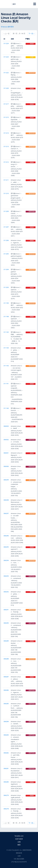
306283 (6, 735)
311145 (6, 332)
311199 (6, 303)
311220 (6, 88)
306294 (6, 560)
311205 (6, 254)
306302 (6, 440)
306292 (6, 592)
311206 (6, 240)
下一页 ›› (31, 33)
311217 (6, 104)
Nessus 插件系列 (7, 27)
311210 (6, 193)
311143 (6, 366)
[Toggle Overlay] (35, 4)
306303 (6, 426)
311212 (6, 162)
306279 (6, 795)
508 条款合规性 (19, 859)
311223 (6, 57)
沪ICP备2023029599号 (19, 862)
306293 (6, 576)
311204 (6, 269)
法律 (19, 856)
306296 (6, 536)
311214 (6, 133)
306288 (6, 659)
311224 (6, 43)
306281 (6, 768)
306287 (6, 677)
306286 (6, 690)
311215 (6, 117)
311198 (6, 316)
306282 (6, 753)
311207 (6, 227)
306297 (6, 513)
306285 (6, 704)
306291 (6, 610)
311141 (6, 384)
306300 (6, 466)
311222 (6, 73)
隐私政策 (19, 853)
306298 (6, 500)
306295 (6, 547)
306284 (6, 721)
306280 (6, 782)
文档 (19, 842)
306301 (6, 453)
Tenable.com (19, 836)
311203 (6, 287)
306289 (6, 641)
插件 (14, 4)
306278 (6, 809)
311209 (6, 211)
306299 (6, 480)
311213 (6, 146)
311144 (6, 348)
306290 (6, 623)
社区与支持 (19, 839)
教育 (19, 845)
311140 (6, 408)
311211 (6, 180)
